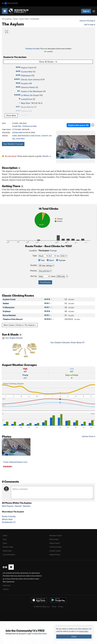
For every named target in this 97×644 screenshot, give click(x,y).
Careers (6, 589)
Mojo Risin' (26, 103)
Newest (18, 506)
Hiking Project (55, 543)
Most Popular (8, 506)
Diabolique (26, 75)
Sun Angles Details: (24, 347)
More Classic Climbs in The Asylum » (20, 325)
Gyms (5, 543)
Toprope (61, 260)
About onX (7, 585)
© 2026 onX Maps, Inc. (42, 606)
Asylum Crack (27, 68)
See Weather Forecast (13, 144)
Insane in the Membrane (32, 91)
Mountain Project (56, 535)
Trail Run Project (55, 547)
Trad (41, 260)
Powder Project (55, 551)
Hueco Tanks (24, 19)
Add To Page (90, 25)
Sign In (86, 11)
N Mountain (35, 19)
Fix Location (48, 51)
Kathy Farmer (36, 136)
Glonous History (28, 87)
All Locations (7, 19)
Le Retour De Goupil (30, 95)
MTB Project (54, 539)
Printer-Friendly (9, 516)
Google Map (17, 126)
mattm (15, 136)
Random (27, 506)
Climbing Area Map (32, 49)
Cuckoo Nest (27, 72)
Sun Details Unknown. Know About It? (67, 342)
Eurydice (25, 83)
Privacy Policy (84, 631)
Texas (15, 19)
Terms (54, 606)
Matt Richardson (24, 136)
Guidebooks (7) (9, 522)
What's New (7, 519)
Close (74, 636)
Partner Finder (8, 547)
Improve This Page (87, 21)
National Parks (55, 555)
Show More (11, 115)
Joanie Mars (20, 139)
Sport (50, 260)
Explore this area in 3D (78, 125)
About (5, 535)
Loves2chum (27, 99)
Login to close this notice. (37, 634)
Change (53, 250)
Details (47, 156)
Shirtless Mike (17, 132)
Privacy (61, 606)
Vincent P (45, 136)
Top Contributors (9, 555)
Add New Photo (88, 436)
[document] (74, 633)
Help (4, 539)
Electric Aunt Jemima (30, 79)
